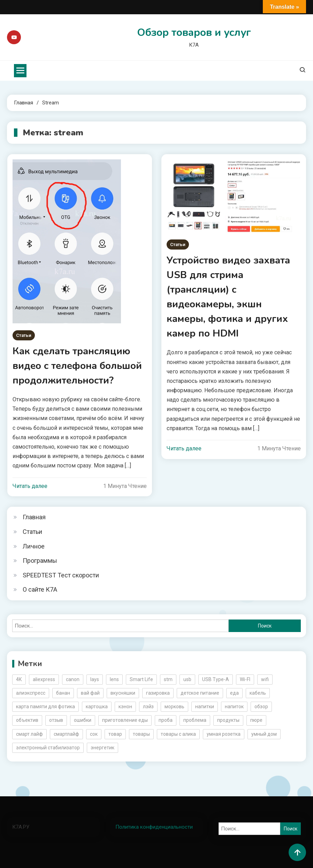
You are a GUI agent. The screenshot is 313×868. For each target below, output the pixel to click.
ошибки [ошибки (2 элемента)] (83, 720)
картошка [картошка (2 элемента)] (97, 707)
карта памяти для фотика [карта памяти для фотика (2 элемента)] (45, 707)
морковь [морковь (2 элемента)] (174, 707)
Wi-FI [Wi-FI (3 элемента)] (245, 679)
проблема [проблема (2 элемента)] (195, 720)
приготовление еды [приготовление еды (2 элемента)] (125, 720)
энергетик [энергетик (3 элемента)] (102, 748)
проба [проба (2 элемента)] (166, 720)
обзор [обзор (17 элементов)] (261, 707)
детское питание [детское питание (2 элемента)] (200, 693)
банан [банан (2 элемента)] (63, 693)
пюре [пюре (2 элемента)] (256, 720)
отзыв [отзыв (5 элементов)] (56, 720)
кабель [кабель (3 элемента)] (258, 693)
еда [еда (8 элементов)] (234, 693)
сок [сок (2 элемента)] (94, 734)
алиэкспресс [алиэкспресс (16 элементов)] (31, 693)
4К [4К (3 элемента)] (19, 679)
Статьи (24, 335)
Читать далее (30, 486)
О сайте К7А (40, 589)
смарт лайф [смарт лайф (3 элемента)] (29, 734)
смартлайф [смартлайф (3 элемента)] (66, 734)
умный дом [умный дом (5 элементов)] (264, 734)
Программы (40, 561)
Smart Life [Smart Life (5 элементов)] (141, 679)
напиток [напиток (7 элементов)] (234, 707)
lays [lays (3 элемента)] (95, 679)
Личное (34, 546)
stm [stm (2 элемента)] (168, 679)
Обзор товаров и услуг (194, 33)
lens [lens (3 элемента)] (114, 679)
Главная (34, 517)
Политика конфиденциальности (154, 827)
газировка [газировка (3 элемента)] (158, 693)
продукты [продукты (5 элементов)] (228, 720)
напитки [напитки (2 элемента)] (205, 707)
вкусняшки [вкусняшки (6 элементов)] (123, 693)
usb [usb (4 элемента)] (187, 679)
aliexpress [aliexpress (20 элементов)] (44, 679)
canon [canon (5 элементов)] (73, 679)
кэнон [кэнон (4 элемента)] (125, 707)
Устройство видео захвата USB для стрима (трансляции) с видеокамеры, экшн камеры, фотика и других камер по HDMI (228, 297)
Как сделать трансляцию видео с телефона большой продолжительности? (77, 366)
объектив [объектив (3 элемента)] (27, 720)
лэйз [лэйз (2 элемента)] (148, 707)
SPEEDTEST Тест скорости (61, 575)
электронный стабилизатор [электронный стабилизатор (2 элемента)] (48, 748)
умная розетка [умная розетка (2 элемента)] (224, 734)
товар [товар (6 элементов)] (115, 734)
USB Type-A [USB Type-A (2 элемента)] (216, 679)
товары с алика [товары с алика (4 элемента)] (178, 734)
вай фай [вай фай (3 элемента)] (90, 693)
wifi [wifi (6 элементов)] (265, 679)
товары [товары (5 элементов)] (141, 734)
